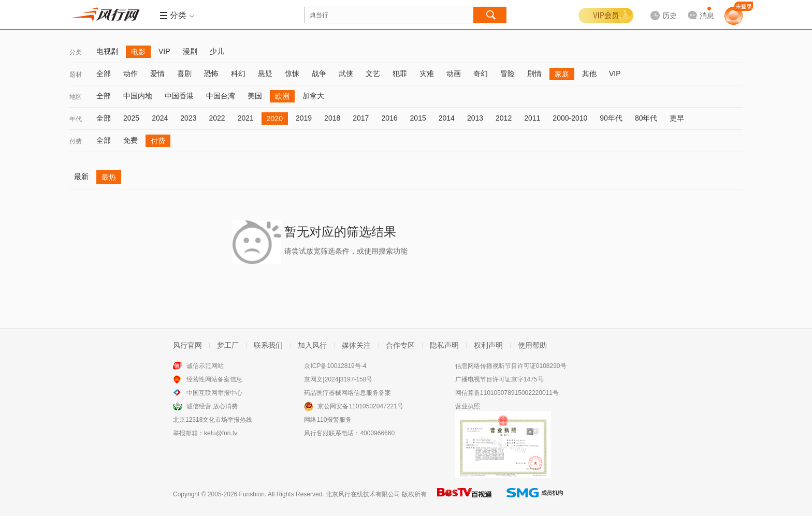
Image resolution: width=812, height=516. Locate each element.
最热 (109, 177)
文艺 (373, 73)
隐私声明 (444, 345)
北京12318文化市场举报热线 (213, 420)
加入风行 (312, 345)
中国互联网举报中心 (214, 393)
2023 (188, 118)
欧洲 (282, 96)
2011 (532, 118)
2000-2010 (570, 118)
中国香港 (179, 96)
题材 (76, 75)
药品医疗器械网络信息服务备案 (347, 393)
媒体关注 (356, 345)
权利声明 (488, 345)
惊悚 (292, 73)
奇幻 (481, 73)
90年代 (611, 118)
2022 (217, 118)
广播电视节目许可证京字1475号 (499, 379)
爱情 (157, 73)
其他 (589, 73)
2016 (389, 118)
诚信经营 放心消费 (212, 406)
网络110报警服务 (328, 420)
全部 (104, 73)
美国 (255, 96)
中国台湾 (221, 96)
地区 (76, 97)
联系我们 (268, 345)
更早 (677, 118)
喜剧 (184, 73)
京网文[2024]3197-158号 (338, 379)
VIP (164, 51)
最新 (81, 176)
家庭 (562, 74)
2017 (361, 118)
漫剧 (190, 51)
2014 (447, 118)
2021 (246, 118)
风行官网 (187, 345)
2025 (131, 118)
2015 (418, 118)
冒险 (508, 73)
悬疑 (265, 73)
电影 (138, 52)
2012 (504, 118)
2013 (475, 118)
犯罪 (400, 73)
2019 (304, 118)
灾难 (427, 73)
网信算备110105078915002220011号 (507, 393)
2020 (275, 119)
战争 (319, 73)
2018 (332, 118)
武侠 (346, 73)
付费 (76, 141)
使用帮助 (532, 345)
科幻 (238, 73)
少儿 (217, 51)
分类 (76, 52)
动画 (454, 73)
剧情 (534, 73)
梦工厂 (228, 345)
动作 (130, 73)
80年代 (646, 118)
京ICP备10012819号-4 (335, 366)
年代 (76, 119)
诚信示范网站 (205, 366)
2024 (160, 118)
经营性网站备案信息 (214, 379)
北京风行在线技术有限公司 (363, 494)
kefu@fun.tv (221, 433)
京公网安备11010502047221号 (360, 406)
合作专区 (400, 345)
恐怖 (211, 73)
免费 (130, 140)
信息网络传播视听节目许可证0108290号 (511, 366)
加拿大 (313, 96)
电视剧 (107, 51)
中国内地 (138, 96)
